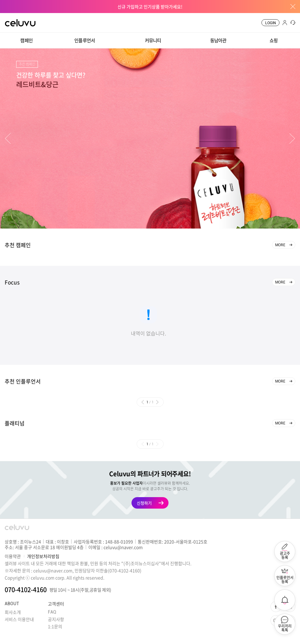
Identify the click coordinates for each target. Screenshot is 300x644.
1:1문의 (55, 626)
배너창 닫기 (291, 7)
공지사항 (56, 619)
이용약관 (13, 556)
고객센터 (56, 604)
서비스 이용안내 (19, 619)
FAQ (52, 612)
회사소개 (13, 612)
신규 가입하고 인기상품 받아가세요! (150, 7)
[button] (8, 139)
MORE (280, 245)
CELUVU (15, 17)
